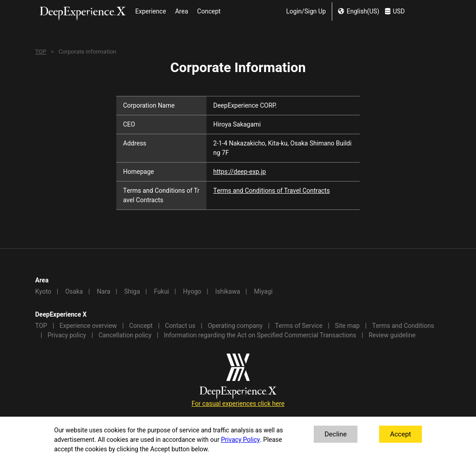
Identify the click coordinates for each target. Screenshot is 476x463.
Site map (347, 326)
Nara (104, 292)
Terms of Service (299, 326)
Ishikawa (227, 292)
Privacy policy (67, 335)
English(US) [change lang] (359, 11)
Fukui (161, 292)
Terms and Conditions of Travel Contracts (272, 191)
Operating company (235, 326)
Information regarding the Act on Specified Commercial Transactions (260, 335)
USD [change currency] (395, 11)
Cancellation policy (125, 335)
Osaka (74, 292)
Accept (400, 434)
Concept (209, 11)
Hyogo (192, 292)
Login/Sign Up (306, 11)
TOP (41, 52)
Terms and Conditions (403, 326)
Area (181, 11)
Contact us (180, 326)
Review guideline (392, 335)
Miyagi (263, 292)
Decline (336, 434)
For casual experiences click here (238, 404)
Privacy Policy (240, 440)
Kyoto (43, 292)
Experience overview (88, 326)
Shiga (132, 292)
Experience (151, 11)
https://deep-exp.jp (240, 172)
